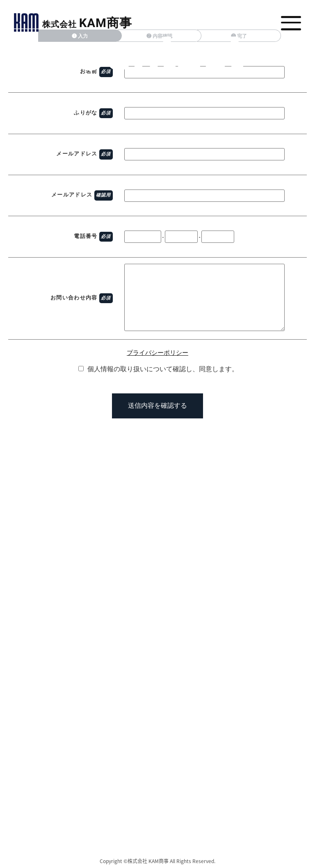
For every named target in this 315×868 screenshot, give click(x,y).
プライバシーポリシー (157, 353)
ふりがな (86, 113)
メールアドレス (77, 154)
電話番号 (86, 236)
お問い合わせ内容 (74, 298)
